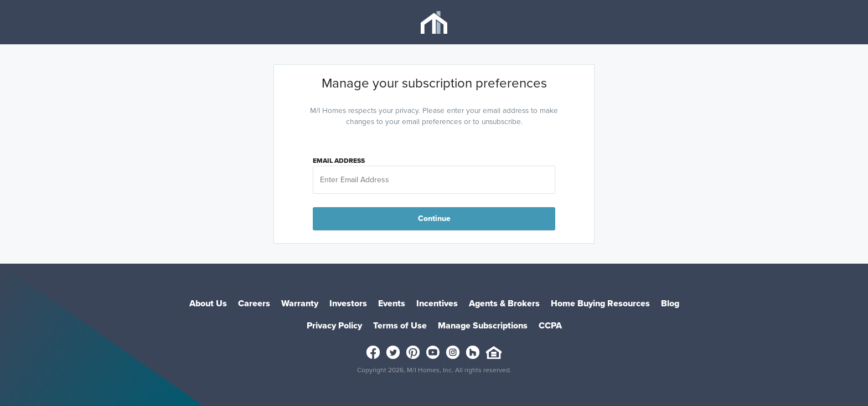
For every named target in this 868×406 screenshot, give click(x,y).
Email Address (339, 161)
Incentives (437, 303)
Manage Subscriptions (483, 325)
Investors (348, 303)
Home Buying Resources (600, 303)
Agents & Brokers (504, 303)
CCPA (550, 325)
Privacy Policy (334, 325)
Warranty (300, 303)
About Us (208, 303)
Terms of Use (400, 325)
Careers (254, 303)
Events (392, 303)
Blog (670, 303)
